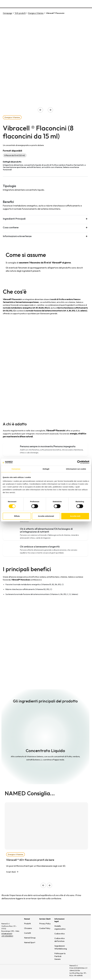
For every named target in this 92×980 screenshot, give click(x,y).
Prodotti (27, 924)
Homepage (7, 13)
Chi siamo (60, 3)
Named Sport (30, 942)
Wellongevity (73, 3)
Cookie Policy (45, 928)
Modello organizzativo (60, 927)
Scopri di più (11, 872)
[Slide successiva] (49, 885)
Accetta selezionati (46, 516)
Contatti (87, 3)
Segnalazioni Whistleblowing (61, 947)
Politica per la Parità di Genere (60, 956)
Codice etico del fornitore (60, 940)
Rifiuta (17, 516)
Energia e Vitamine (36, 13)
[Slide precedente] (43, 885)
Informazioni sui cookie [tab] (76, 469)
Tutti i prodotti (20, 13)
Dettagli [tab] (46, 469)
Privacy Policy (45, 924)
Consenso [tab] (16, 469)
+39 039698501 (7, 936)
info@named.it (7, 934)
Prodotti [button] (47, 3)
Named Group (30, 938)
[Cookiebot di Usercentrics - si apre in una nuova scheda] (79, 462)
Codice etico (60, 934)
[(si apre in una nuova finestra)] (59, 971)
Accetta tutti (75, 516)
